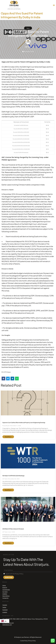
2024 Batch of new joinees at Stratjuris (13, 529)
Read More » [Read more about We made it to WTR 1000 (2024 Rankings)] (8, 490)
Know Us (5, 587)
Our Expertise (6, 590)
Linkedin (5, 612)
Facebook (5, 610)
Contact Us (5, 598)
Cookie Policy (24, 641)
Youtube (5, 605)
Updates (5, 594)
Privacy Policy (32, 641)
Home (4, 585)
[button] (54, 5)
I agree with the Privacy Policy (14, 574)
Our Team (5, 592)
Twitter (4, 607)
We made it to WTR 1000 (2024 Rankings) (13, 476)
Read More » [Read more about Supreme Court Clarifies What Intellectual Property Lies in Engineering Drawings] (8, 437)
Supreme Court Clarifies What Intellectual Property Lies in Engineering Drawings (24, 423)
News (28, 28)
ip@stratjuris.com (7, 625)
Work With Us (6, 596)
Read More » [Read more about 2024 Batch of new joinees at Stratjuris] (8, 543)
